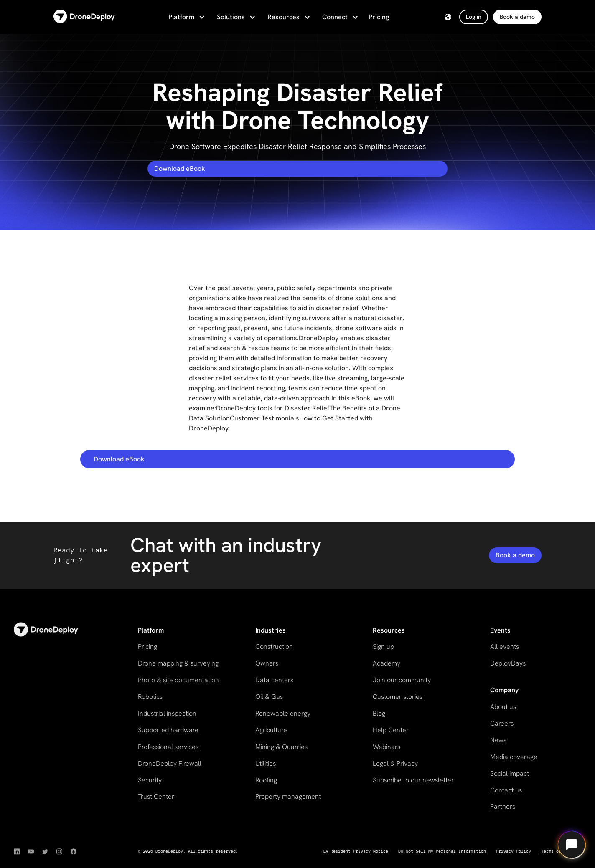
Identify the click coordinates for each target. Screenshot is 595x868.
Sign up (383, 647)
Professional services (168, 747)
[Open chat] (572, 845)
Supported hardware (168, 730)
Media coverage (514, 757)
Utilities (266, 763)
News (498, 740)
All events (505, 647)
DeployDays (508, 663)
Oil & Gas (269, 697)
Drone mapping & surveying (178, 663)
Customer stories (398, 697)
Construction (274, 647)
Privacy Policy (514, 851)
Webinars (386, 747)
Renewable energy (283, 713)
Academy (386, 663)
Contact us (506, 790)
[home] (84, 17)
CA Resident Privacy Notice (356, 851)
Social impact (510, 773)
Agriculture (271, 730)
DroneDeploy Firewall (170, 763)
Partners (503, 806)
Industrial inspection (167, 713)
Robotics (150, 697)
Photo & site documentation (178, 680)
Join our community (402, 680)
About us (503, 707)
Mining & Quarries (281, 747)
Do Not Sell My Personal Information (442, 851)
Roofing (266, 780)
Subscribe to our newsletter (413, 780)
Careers (502, 723)
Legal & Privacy (395, 763)
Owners (267, 663)
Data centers (274, 680)
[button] (186, 17)
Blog (379, 713)
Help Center (391, 730)
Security (150, 780)
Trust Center (156, 796)
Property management (288, 796)
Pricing (379, 17)
